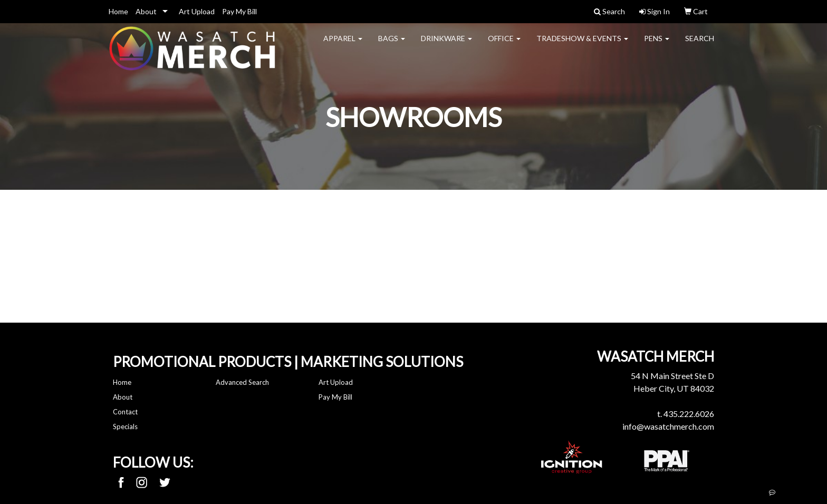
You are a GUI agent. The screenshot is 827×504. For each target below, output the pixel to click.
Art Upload (197, 11)
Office (504, 45)
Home (118, 11)
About (146, 11)
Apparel (343, 45)
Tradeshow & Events (582, 45)
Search (700, 45)
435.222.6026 (689, 414)
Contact (125, 412)
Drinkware (446, 45)
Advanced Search (242, 382)
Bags (392, 45)
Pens (657, 45)
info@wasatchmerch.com (668, 426)
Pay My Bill (239, 11)
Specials (125, 427)
